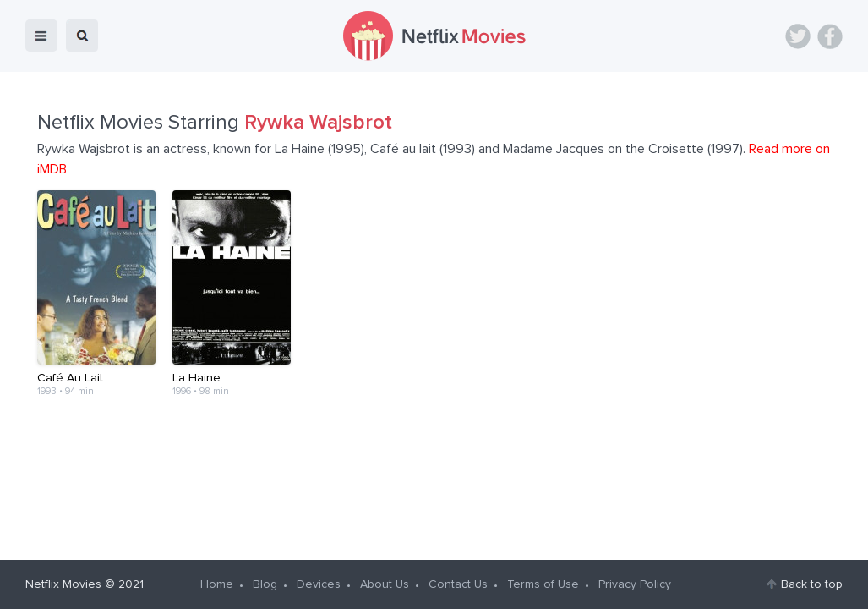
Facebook (830, 36)
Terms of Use (543, 584)
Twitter (798, 36)
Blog (265, 584)
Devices (319, 584)
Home (217, 584)
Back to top (812, 584)
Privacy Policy (635, 584)
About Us (385, 584)
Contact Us (458, 584)
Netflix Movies (63, 584)
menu (41, 36)
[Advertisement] (434, 474)
